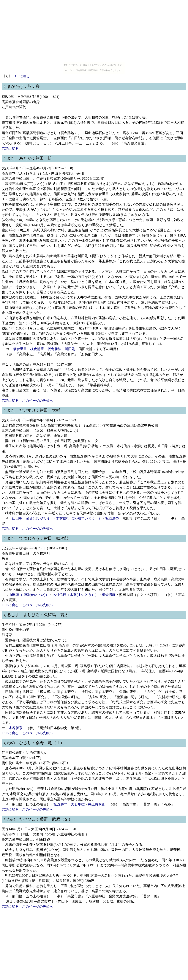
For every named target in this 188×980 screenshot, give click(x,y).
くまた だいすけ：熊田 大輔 (32, 410)
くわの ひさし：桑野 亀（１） (34, 743)
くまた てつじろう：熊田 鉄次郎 (36, 538)
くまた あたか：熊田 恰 (27, 158)
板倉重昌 (20, 349)
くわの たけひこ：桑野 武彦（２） (38, 819)
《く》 (7, 76)
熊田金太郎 (21, 390)
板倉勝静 (54, 349)
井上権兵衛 (97, 804)
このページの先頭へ (38, 401)
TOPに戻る (21, 76)
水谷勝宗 (16, 728)
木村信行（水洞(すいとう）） (79, 518)
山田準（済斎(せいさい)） (32, 518)
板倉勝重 (37, 349)
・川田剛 (68, 349)
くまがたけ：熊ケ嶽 (21, 86)
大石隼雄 (78, 804)
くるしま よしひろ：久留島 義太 (36, 615)
